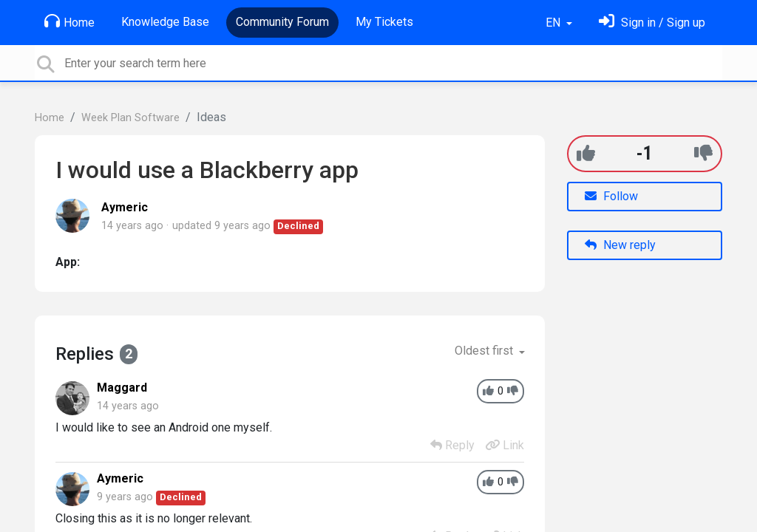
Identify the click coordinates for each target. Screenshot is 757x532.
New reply (620, 245)
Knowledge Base (165, 22)
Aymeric (125, 207)
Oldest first (485, 351)
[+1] (586, 153)
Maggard (122, 388)
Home (69, 21)
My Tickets (384, 22)
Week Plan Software (130, 118)
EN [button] (554, 23)
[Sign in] (652, 23)
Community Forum (282, 22)
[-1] (703, 153)
